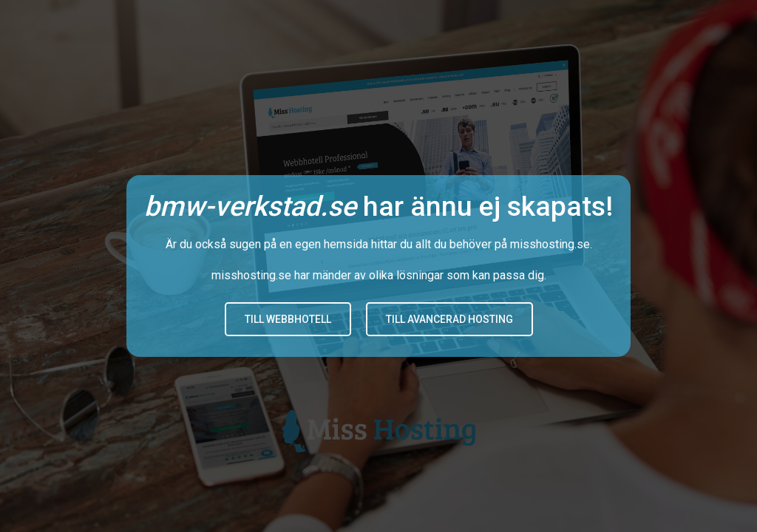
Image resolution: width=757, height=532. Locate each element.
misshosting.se (550, 244)
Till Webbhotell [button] (288, 319)
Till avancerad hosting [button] (449, 319)
